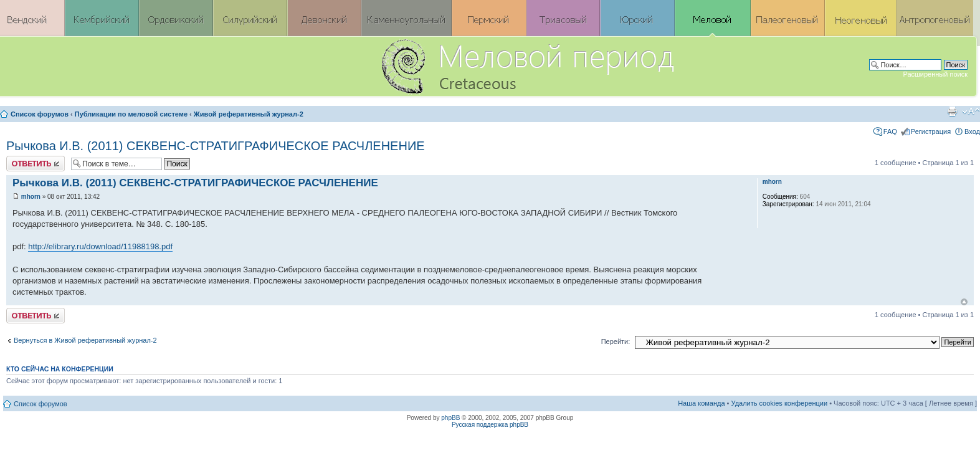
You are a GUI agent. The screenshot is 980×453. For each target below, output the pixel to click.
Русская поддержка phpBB (490, 425)
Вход (972, 131)
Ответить (36, 164)
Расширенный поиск (935, 74)
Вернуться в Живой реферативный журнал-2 (85, 340)
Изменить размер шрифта (971, 112)
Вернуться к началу (964, 302)
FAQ (890, 131)
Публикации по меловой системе (131, 114)
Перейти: (616, 341)
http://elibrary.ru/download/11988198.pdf (100, 246)
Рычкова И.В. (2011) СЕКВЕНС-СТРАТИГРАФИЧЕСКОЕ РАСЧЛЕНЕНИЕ (216, 146)
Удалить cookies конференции (780, 403)
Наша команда (701, 403)
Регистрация (931, 131)
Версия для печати (952, 112)
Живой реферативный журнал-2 (249, 114)
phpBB (450, 418)
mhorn (31, 197)
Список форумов (40, 114)
